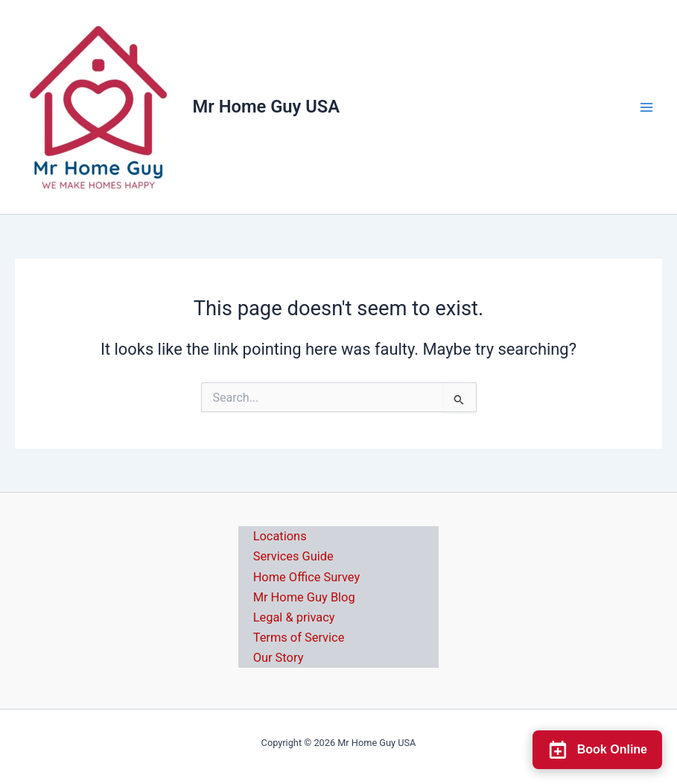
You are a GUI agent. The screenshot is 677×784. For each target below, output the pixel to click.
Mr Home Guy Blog (304, 597)
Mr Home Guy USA (267, 107)
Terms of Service (299, 638)
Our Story (279, 658)
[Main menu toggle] (646, 107)
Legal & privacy (294, 617)
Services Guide (293, 556)
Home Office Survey (307, 577)
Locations (280, 536)
